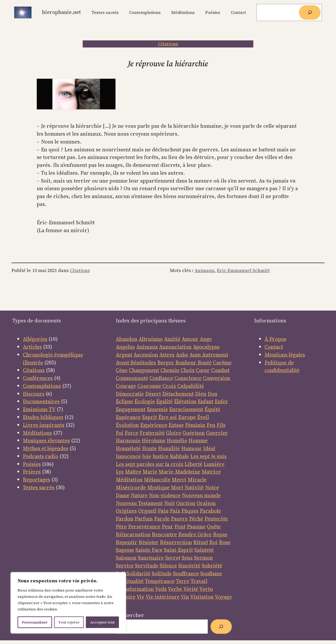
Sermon (203, 558)
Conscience (188, 378)
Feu (211, 425)
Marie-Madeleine (179, 472)
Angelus (125, 347)
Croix (169, 386)
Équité (212, 409)
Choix (188, 370)
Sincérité (189, 566)
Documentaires (41, 401)
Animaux (204, 270)
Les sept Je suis (208, 456)
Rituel (201, 542)
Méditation (129, 480)
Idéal (209, 448)
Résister (149, 542)
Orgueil (147, 511)
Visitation (202, 597)
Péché (196, 519)
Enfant (206, 401)
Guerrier (217, 433)
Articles (32, 347)
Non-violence (165, 495)
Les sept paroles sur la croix (149, 464)
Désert (153, 394)
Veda (161, 589)
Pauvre (179, 519)
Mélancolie (157, 480)
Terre (183, 581)
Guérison (194, 433)
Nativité (194, 487)
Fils (221, 425)
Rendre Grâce (195, 534)
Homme (198, 440)
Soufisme (211, 573)
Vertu (206, 589)
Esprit (149, 417)
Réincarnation (133, 534)
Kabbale (179, 456)
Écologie (145, 401)
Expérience (154, 425)
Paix (175, 511)
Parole (162, 519)
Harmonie (128, 440)
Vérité (191, 589)
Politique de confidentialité (282, 366)
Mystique (158, 487)
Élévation (185, 401)
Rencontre (164, 534)
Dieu (201, 394)
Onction (186, 503)
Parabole (210, 511)
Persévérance (144, 526)
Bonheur (186, 363)
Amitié (172, 339)
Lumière (214, 464)
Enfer (221, 401)
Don (212, 394)
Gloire (174, 433)
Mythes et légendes (46, 448)
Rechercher (130, 615)
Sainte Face (149, 550)
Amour (190, 339)
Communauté (132, 378)
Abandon (127, 339)
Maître (133, 472)
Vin (185, 597)
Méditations (37, 433)
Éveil (203, 417)
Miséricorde (131, 487)
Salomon (126, 558)
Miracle (197, 480)
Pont (180, 526)
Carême (222, 363)
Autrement (215, 355)
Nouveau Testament (139, 503)
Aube (182, 355)
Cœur (203, 370)
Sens (187, 558)
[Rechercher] (310, 12)
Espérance (128, 417)
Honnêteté (128, 448)
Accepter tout (103, 622)
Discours (34, 394)
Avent (123, 363)
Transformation (135, 589)
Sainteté (204, 550)
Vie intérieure (162, 597)
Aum (196, 355)
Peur (167, 526)
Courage (126, 386)
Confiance (161, 378)
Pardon (125, 519)
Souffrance (186, 573)
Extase (176, 425)
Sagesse (125, 550)
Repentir (127, 542)
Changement (144, 370)
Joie (147, 456)
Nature (139, 495)
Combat (220, 370)
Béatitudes (143, 363)
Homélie (177, 440)
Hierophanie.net (61, 12)
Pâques (190, 511)
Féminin (195, 425)
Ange (206, 339)
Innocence (128, 456)
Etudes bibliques (43, 417)
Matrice (211, 472)
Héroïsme (154, 440)
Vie (140, 597)
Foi (120, 433)
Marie (150, 472)
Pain (163, 511)
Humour (191, 448)
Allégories (35, 339)
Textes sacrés (39, 487)
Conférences (38, 378)
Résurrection (176, 542)
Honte (149, 448)
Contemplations (42, 386)
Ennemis (157, 409)
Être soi (168, 417)
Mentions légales (285, 355)
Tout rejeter (69, 622)
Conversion (217, 378)
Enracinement (186, 409)
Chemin (170, 370)
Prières (32, 472)
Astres (167, 355)
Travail (199, 581)
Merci (179, 480)
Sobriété (212, 566)
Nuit (169, 503)
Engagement (131, 409)
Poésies (32, 464)
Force (132, 433)
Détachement (178, 394)
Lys (120, 472)
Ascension (146, 355)
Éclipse (124, 401)
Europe (187, 417)
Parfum (144, 519)
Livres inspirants (44, 425)
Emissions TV (39, 409)
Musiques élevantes (46, 440)
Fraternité (152, 433)
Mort (177, 487)
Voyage (223, 597)
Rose (225, 542)
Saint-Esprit (178, 550)
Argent (124, 355)
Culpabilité (191, 386)
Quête (214, 526)
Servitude (147, 566)
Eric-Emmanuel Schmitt (243, 270)
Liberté (193, 464)
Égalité (164, 401)
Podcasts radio (41, 456)
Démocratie (130, 394)
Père (121, 526)
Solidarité (138, 573)
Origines (126, 511)
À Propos (275, 339)
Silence (168, 566)
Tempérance (160, 581)
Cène (122, 370)
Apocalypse (206, 347)
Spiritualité (130, 581)
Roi (213, 542)
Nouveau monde (201, 495)
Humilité (169, 448)
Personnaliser (35, 622)
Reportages (36, 480)
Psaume (196, 526)
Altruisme (151, 339)
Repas (220, 534)
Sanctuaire (151, 558)
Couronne (149, 386)
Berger (166, 363)
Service (125, 566)
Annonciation (175, 347)
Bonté (204, 363)
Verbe (175, 589)
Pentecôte (216, 519)
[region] (68, 603)
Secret (173, 558)
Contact (274, 347)
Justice (161, 456)
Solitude (162, 573)
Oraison (206, 503)
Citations (168, 44)
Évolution (127, 425)
